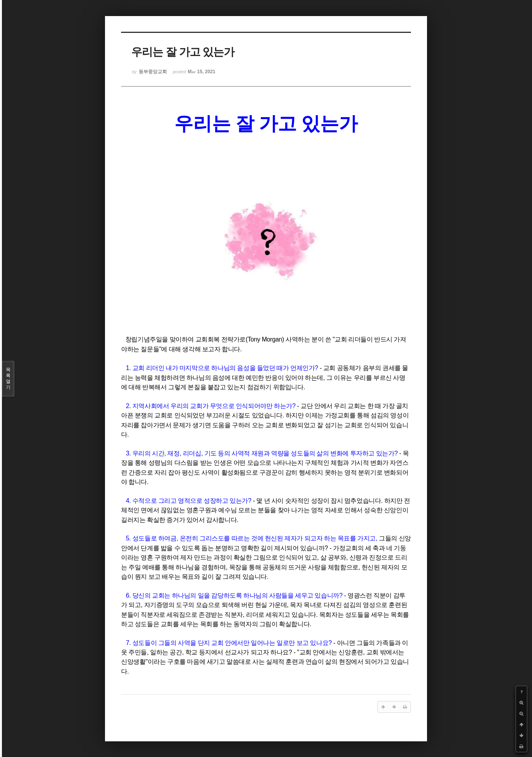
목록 (8, 379)
